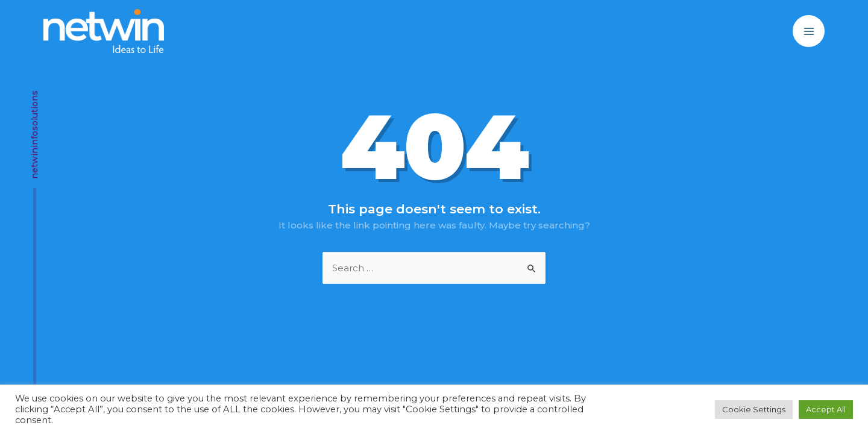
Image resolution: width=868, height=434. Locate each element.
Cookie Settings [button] (754, 409)
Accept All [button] (826, 409)
